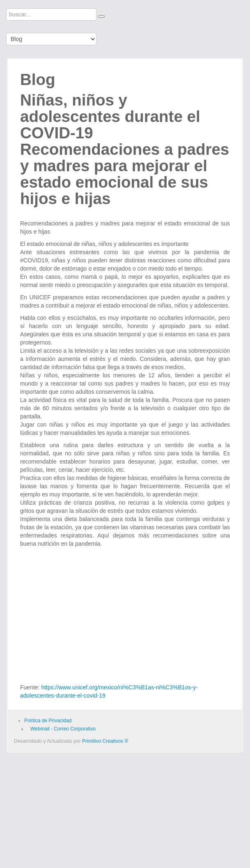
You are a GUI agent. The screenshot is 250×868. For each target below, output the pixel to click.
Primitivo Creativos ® (105, 741)
